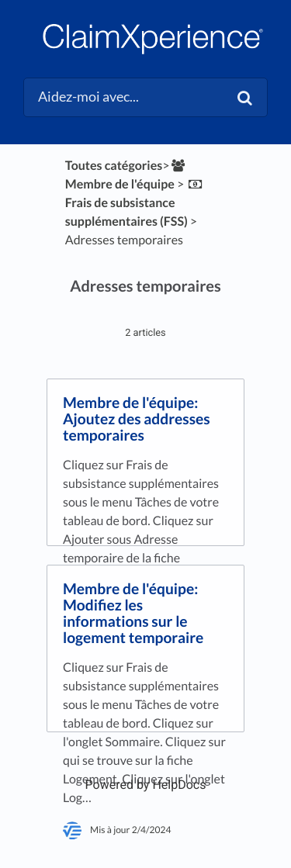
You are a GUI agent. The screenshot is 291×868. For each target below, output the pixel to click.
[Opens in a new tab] (146, 785)
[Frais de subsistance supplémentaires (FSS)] (135, 203)
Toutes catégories (114, 166)
